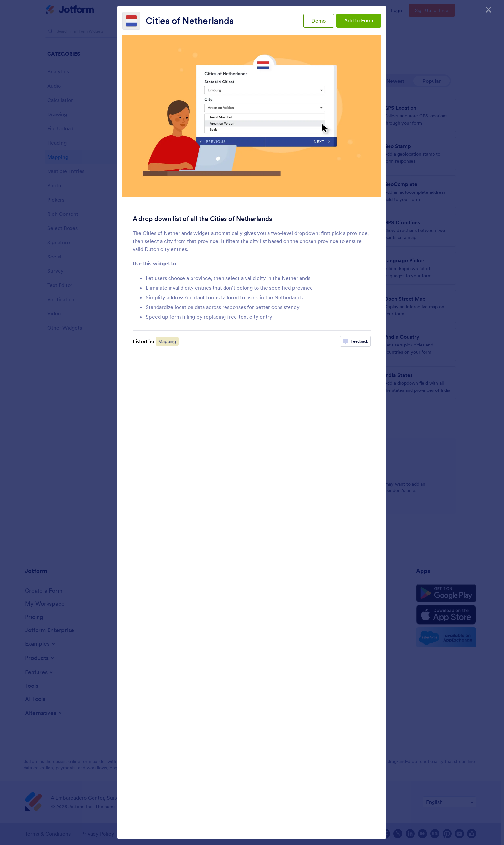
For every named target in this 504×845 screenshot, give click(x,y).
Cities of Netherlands (190, 21)
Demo (319, 21)
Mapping (167, 341)
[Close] (488, 10)
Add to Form (359, 20)
